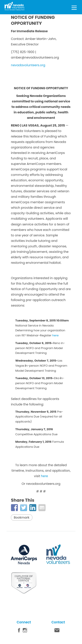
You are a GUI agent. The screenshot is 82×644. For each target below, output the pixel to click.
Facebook (19, 631)
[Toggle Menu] (74, 7)
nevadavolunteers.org (28, 65)
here (55, 335)
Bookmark (22, 517)
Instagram (25, 631)
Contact (57, 631)
